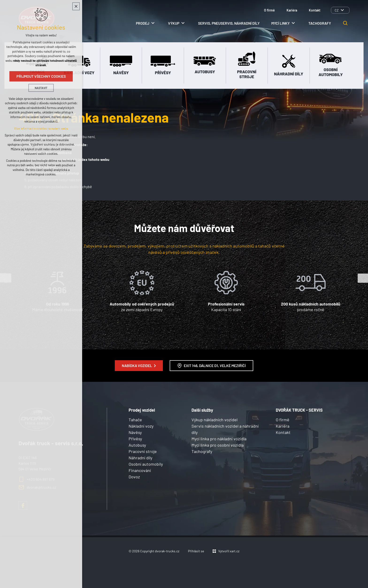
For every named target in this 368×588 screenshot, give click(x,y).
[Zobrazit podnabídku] (342, 10)
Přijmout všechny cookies (41, 76)
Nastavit (41, 88)
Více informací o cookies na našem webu (41, 128)
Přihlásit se (196, 551)
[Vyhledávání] (345, 23)
